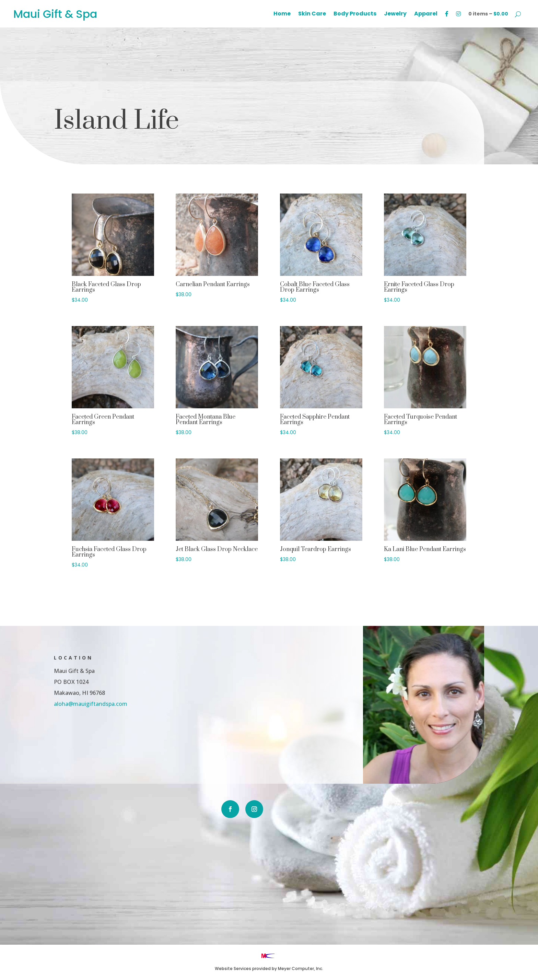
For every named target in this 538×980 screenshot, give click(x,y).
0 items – (488, 14)
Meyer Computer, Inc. (301, 969)
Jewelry (395, 14)
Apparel (426, 14)
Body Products (355, 14)
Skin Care (312, 14)
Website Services (233, 969)
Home (282, 14)
